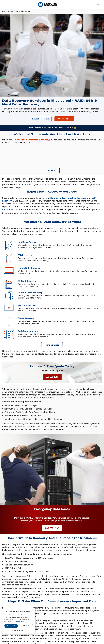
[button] (98, 4)
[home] (49, 4)
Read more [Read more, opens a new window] (20, 621)
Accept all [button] (11, 626)
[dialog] (19, 621)
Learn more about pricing (52, 370)
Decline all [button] (26, 626)
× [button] (33, 610)
